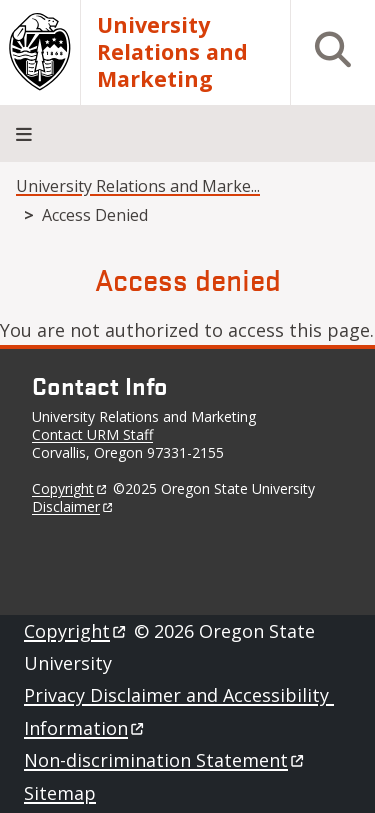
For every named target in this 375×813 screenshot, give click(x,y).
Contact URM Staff (92, 434)
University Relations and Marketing (172, 52)
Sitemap (60, 793)
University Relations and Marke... (138, 186)
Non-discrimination (165, 760)
